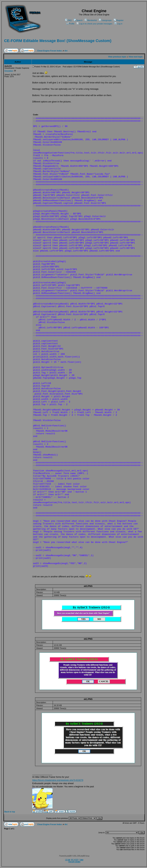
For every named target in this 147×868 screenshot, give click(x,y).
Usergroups (105, 20)
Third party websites (74, 862)
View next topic (136, 57)
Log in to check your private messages (94, 24)
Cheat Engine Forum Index (49, 51)
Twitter (81, 860)
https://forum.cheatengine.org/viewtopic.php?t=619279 (58, 780)
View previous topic (117, 57)
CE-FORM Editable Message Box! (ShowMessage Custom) (58, 41)
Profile (70, 24)
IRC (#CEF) (75, 860)
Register (119, 20)
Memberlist (91, 20)
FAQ (68, 20)
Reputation (9, 71)
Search (78, 20)
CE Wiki (68, 860)
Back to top (10, 812)
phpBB (69, 856)
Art (66, 51)
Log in (118, 24)
